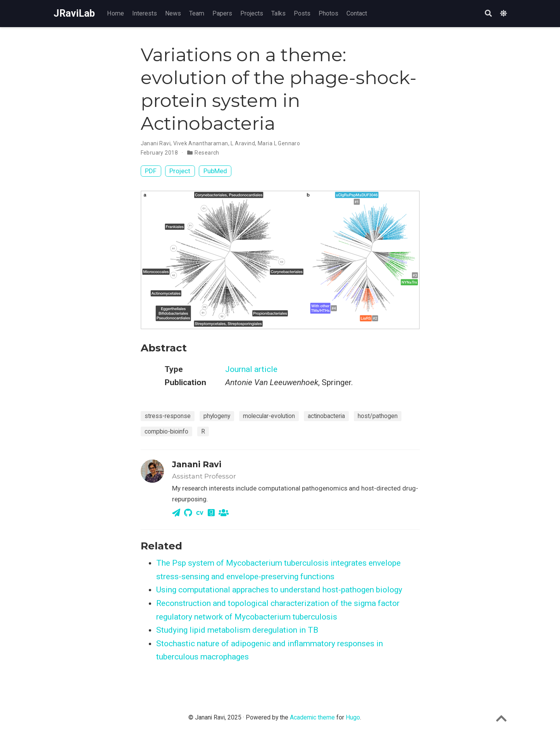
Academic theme (312, 717)
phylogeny (217, 416)
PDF (151, 171)
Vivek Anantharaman (201, 143)
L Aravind (243, 143)
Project (180, 171)
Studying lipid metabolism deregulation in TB (237, 630)
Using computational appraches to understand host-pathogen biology (279, 590)
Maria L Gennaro (279, 143)
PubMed (215, 171)
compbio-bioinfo (166, 431)
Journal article (251, 369)
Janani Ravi (156, 143)
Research (207, 153)
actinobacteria (326, 416)
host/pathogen (378, 416)
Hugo (353, 717)
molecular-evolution (269, 416)
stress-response (168, 416)
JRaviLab (74, 13)
